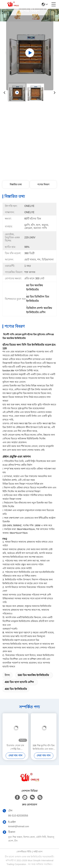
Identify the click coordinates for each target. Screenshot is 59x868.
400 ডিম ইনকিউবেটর (16, 689)
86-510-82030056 (18, 816)
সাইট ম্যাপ (38, 852)
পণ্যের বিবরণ (43, 184)
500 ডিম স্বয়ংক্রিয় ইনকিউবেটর (33, 675)
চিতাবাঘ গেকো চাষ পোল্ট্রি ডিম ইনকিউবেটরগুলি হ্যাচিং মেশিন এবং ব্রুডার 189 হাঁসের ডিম (15, 747)
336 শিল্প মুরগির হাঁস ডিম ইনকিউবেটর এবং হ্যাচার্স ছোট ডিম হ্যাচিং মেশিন (44, 747)
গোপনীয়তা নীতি (24, 852)
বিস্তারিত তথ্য (16, 184)
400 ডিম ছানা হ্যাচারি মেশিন (19, 682)
